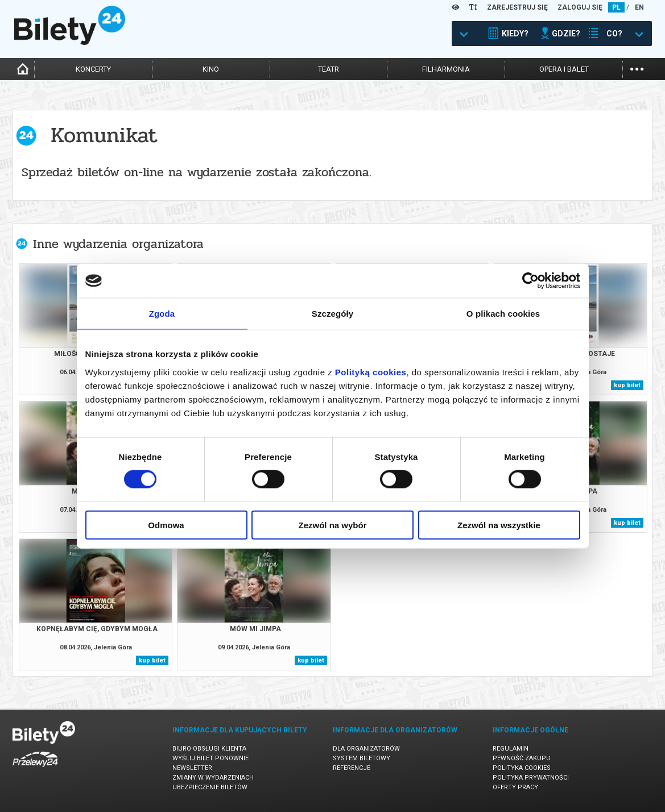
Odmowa (166, 525)
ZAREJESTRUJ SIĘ (517, 7)
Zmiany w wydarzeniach (213, 778)
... (637, 68)
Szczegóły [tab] (332, 314)
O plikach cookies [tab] (503, 314)
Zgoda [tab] (162, 314)
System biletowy (362, 758)
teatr (329, 69)
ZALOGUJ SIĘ (580, 7)
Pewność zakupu (522, 758)
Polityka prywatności (531, 778)
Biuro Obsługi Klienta (209, 749)
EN (639, 7)
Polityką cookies (371, 372)
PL (616, 7)
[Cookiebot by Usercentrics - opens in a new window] (530, 281)
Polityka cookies (522, 768)
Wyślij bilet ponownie (210, 758)
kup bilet (627, 385)
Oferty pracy (515, 787)
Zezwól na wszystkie (499, 525)
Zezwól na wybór (332, 525)
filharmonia (446, 69)
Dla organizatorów (366, 749)
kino (211, 69)
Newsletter (192, 768)
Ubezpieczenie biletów (210, 787)
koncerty (93, 69)
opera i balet (564, 69)
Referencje (352, 768)
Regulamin (511, 749)
